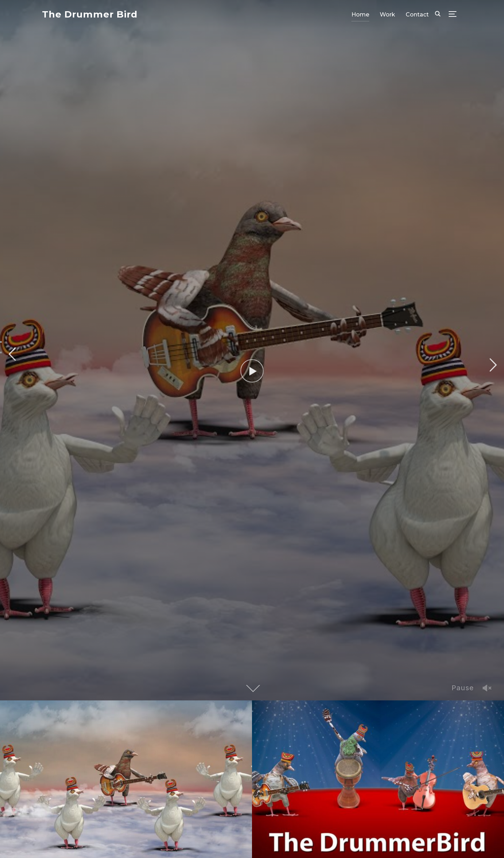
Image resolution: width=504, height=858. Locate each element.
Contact (417, 15)
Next (492, 365)
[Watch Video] (252, 371)
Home (360, 15)
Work (387, 15)
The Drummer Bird (90, 14)
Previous (12, 354)
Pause (463, 688)
